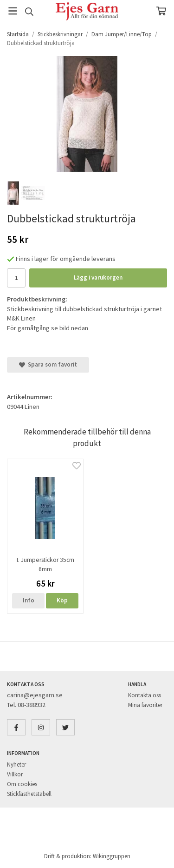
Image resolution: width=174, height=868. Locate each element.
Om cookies (22, 784)
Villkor (15, 774)
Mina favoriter (145, 705)
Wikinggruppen (112, 856)
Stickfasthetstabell (29, 794)
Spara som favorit (48, 364)
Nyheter (16, 765)
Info (29, 600)
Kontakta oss (145, 695)
